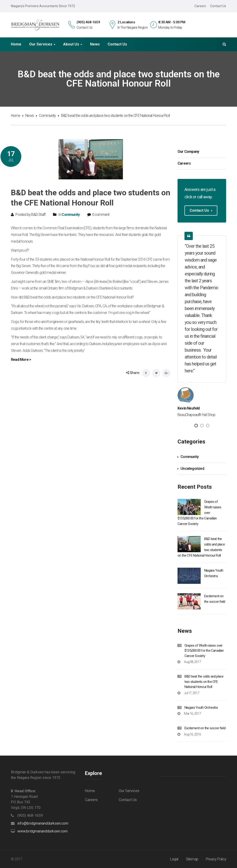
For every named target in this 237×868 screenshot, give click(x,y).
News (95, 44)
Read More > (21, 360)
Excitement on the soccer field (205, 728)
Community (47, 116)
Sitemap (192, 859)
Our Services (41, 44)
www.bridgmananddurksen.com (42, 831)
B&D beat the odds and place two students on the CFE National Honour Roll (204, 682)
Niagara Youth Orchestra (201, 708)
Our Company (188, 152)
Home (16, 44)
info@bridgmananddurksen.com (43, 823)
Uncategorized (192, 469)
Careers (200, 6)
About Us (71, 44)
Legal (174, 859)
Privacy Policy (216, 859)
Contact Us (218, 6)
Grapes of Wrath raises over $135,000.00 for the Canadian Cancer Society (204, 651)
